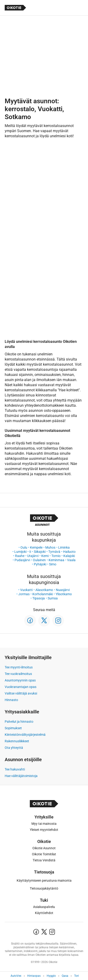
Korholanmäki (43, 594)
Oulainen (39, 560)
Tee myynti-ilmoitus (19, 667)
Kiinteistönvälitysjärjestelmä (25, 735)
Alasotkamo (44, 590)
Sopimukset (13, 728)
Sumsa (53, 598)
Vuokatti (26, 590)
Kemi (45, 556)
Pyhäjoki (40, 564)
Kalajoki (69, 556)
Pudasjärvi (22, 560)
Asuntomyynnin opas (20, 680)
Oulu (24, 547)
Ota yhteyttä (14, 748)
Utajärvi (33, 556)
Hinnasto (11, 700)
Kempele (36, 547)
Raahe (20, 556)
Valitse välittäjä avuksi (21, 693)
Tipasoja (39, 598)
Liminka (64, 547)
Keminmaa (56, 560)
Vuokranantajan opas (21, 687)
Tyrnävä (54, 552)
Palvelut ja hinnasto (19, 722)
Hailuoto (69, 552)
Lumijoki (20, 552)
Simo (53, 564)
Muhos (50, 547)
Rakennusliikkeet (17, 741)
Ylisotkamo (64, 594)
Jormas (24, 594)
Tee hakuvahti (15, 769)
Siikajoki (40, 552)
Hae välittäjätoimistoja (21, 776)
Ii (30, 552)
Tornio (56, 556)
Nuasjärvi (63, 590)
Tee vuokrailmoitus (18, 674)
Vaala (71, 560)
